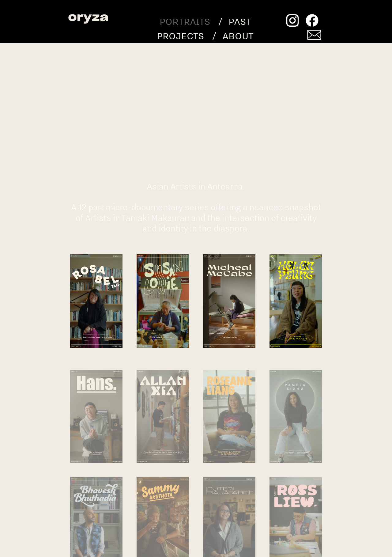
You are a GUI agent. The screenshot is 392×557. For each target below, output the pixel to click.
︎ (314, 36)
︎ (292, 21)
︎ (312, 21)
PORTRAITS (185, 21)
